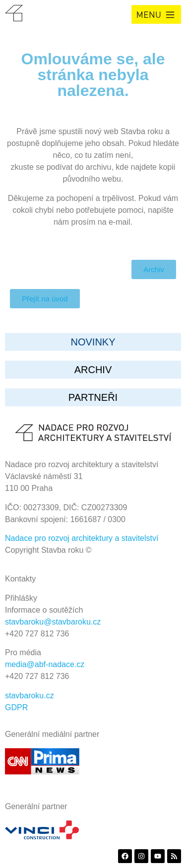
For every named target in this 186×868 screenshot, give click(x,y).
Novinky (93, 342)
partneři (93, 397)
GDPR (16, 707)
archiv (93, 370)
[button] (156, 14)
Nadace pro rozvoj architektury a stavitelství (82, 538)
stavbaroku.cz (30, 696)
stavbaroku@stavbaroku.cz (53, 622)
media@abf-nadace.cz (45, 664)
